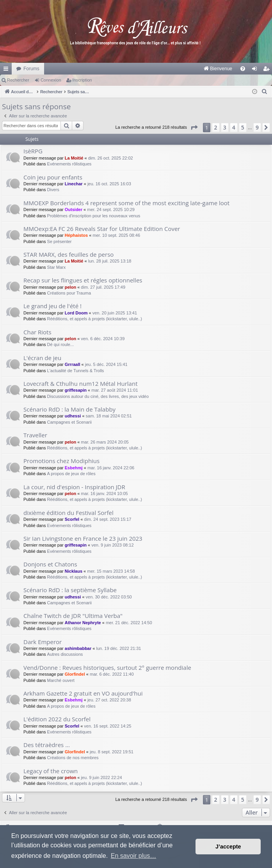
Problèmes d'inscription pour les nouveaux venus (94, 216)
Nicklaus (74, 571)
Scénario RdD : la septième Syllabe (70, 590)
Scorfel (72, 519)
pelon (70, 287)
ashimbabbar (78, 648)
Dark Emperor (43, 642)
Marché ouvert (61, 680)
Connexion (51, 80)
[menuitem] (136, 69)
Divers (53, 190)
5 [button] (243, 127)
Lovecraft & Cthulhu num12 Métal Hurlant (80, 383)
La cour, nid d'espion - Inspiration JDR (74, 487)
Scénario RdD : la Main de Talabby (69, 409)
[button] (194, 128)
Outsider (74, 209)
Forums (31, 69)
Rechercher (18, 80)
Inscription (82, 80)
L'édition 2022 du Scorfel (57, 719)
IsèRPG (33, 151)
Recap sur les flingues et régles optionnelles (83, 280)
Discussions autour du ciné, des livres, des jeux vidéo (98, 396)
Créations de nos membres (73, 758)
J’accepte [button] (228, 847)
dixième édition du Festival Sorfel (68, 513)
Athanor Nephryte (83, 623)
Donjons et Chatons (50, 564)
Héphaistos (76, 235)
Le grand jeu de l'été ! (52, 306)
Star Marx (57, 267)
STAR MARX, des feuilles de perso (68, 254)
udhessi (73, 416)
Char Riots (37, 332)
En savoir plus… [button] (134, 856)
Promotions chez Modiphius (61, 461)
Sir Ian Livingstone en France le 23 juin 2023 (83, 538)
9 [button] (257, 127)
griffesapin (76, 390)
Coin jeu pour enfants (53, 177)
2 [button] (216, 127)
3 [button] (225, 127)
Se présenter (60, 241)
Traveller (35, 435)
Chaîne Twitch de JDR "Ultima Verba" (73, 616)
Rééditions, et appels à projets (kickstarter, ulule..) (95, 319)
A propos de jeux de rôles (71, 474)
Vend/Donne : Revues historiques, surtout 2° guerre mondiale (107, 667)
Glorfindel (75, 674)
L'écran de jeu (42, 358)
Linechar (74, 184)
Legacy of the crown (51, 771)
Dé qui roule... (60, 344)
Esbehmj (74, 468)
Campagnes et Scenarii (69, 422)
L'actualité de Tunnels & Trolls (76, 371)
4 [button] (234, 127)
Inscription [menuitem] (268, 70)
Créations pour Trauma (69, 293)
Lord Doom (76, 313)
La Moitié (74, 158)
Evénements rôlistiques (69, 164)
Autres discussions (65, 654)
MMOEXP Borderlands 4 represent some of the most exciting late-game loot (126, 203)
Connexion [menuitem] (256, 70)
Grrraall (73, 364)
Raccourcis (7, 70)
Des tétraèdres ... (47, 745)
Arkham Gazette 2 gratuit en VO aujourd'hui (83, 693)
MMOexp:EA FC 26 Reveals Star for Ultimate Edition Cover (102, 229)
